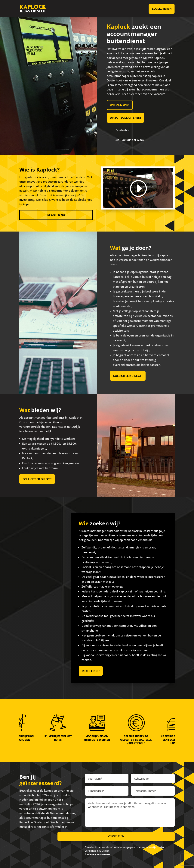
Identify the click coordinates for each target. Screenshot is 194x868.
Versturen (116, 836)
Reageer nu (56, 215)
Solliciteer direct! (128, 376)
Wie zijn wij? (120, 105)
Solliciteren (162, 9)
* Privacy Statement (97, 854)
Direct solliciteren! (125, 118)
